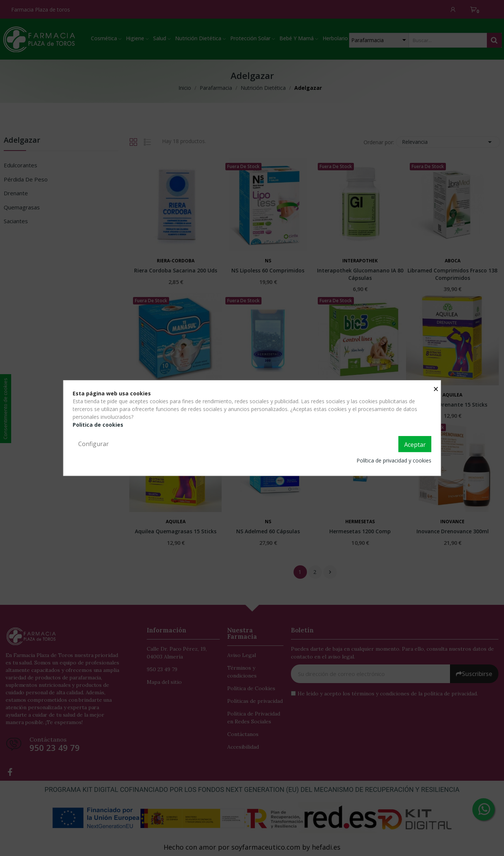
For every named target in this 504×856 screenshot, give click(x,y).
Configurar (93, 444)
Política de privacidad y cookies (394, 460)
